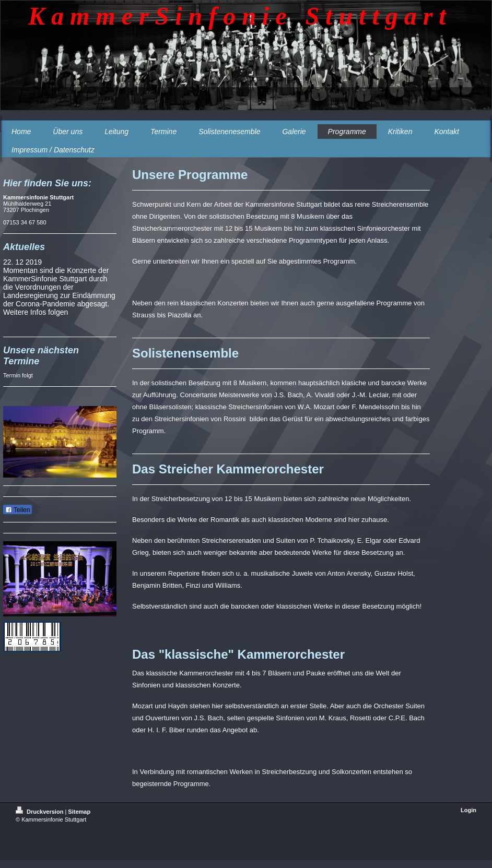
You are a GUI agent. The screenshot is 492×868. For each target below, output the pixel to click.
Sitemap (79, 812)
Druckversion (40, 812)
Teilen (17, 510)
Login (468, 810)
